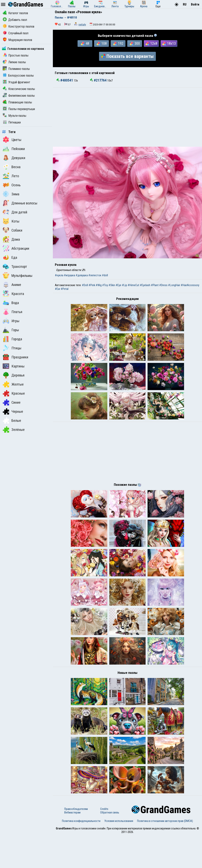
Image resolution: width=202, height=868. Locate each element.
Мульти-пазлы (14, 116)
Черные (13, 411)
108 (102, 44)
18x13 (169, 44)
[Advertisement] (127, 117)
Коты (11, 221)
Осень (12, 185)
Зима (11, 194)
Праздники (15, 357)
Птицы (12, 348)
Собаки (13, 230)
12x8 (151, 44)
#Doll (85, 285)
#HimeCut (133, 285)
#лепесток (95, 275)
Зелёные (14, 429)
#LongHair (174, 285)
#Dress (163, 285)
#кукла (59, 275)
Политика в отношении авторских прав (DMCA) (165, 853)
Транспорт (15, 266)
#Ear (58, 289)
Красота (13, 294)
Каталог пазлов (15, 13)
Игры (11, 321)
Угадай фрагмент (16, 82)
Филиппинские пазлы (19, 96)
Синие (12, 402)
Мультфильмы (18, 275)
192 (118, 44)
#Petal (65, 289)
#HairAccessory (190, 285)
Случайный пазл (16, 33)
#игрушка (70, 275)
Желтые (13, 384)
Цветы (12, 140)
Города (12, 339)
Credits (104, 841)
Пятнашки (12, 122)
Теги (9, 132)
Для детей (15, 212)
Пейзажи (14, 149)
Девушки (14, 158)
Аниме (12, 285)
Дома (11, 239)
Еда (10, 257)
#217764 (99, 80)
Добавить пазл (15, 20)
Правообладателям (76, 841)
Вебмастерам (72, 845)
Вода (11, 303)
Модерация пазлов (17, 40)
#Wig (99, 285)
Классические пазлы (19, 89)
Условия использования (119, 853)
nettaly (82, 25)
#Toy (105, 285)
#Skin (112, 285)
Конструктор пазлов (19, 26)
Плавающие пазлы (17, 102)
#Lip (124, 285)
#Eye (118, 285)
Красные (14, 393)
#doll (105, 275)
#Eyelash (145, 285)
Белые (12, 420)
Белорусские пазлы (18, 76)
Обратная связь (110, 845)
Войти (195, 4)
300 (135, 44)
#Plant (155, 285)
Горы (11, 330)
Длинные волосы (20, 203)
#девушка (82, 275)
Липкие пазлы (14, 62)
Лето (11, 176)
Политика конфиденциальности (81, 853)
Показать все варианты (127, 56)
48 (85, 44)
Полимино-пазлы (16, 69)
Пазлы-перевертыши (19, 109)
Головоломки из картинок (23, 49)
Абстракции (16, 248)
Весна (12, 167)
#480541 (65, 80)
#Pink (92, 285)
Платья (13, 312)
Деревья (14, 375)
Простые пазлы (16, 55)
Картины (14, 366)
